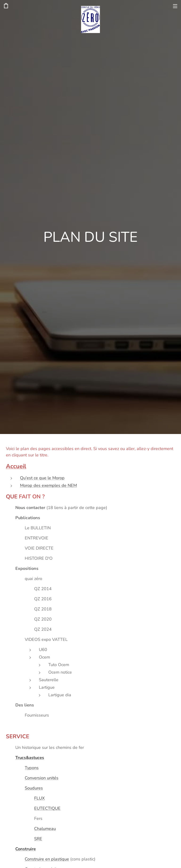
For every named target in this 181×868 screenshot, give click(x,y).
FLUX (39, 798)
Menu (175, 6)
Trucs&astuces (30, 758)
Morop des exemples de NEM (48, 485)
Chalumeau (45, 829)
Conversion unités (42, 778)
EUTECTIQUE (47, 808)
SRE (38, 839)
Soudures (34, 788)
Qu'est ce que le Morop (42, 478)
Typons (32, 768)
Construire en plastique (47, 859)
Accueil (16, 466)
